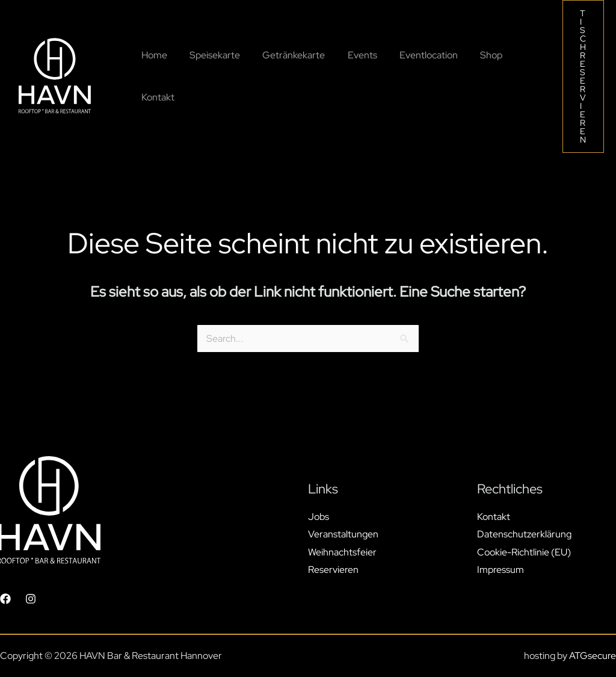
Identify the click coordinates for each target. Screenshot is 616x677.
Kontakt (494, 516)
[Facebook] (5, 599)
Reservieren (333, 570)
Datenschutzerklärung (524, 534)
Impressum (500, 570)
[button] (583, 76)
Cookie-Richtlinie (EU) (524, 552)
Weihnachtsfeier (342, 552)
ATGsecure (593, 656)
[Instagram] (31, 599)
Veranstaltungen (343, 534)
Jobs (319, 516)
